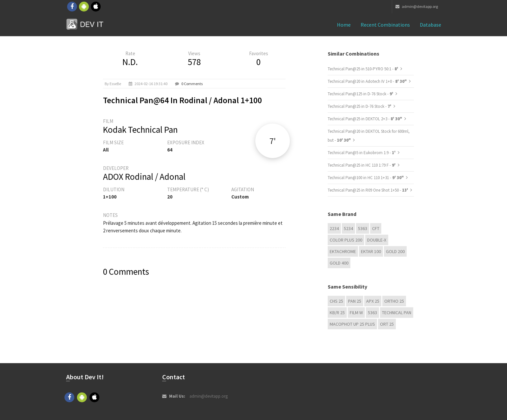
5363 (363, 228)
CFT (376, 228)
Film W (356, 313)
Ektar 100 (371, 251)
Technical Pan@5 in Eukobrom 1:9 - (362, 153)
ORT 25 (387, 324)
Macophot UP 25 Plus (352, 324)
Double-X (377, 240)
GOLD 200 (395, 251)
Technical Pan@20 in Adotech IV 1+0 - (367, 81)
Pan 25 (355, 301)
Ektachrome (343, 251)
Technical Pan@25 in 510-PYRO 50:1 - (363, 69)
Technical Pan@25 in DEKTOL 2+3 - (365, 119)
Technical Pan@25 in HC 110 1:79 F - (362, 165)
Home (344, 25)
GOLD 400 (339, 263)
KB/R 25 (337, 313)
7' (273, 141)
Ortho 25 (394, 301)
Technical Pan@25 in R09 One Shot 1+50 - (368, 190)
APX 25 (373, 301)
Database (431, 25)
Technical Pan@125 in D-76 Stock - (361, 94)
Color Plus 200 (346, 240)
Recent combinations (385, 25)
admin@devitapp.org (417, 6)
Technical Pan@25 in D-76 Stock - (360, 106)
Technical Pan (397, 313)
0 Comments (192, 84)
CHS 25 (336, 301)
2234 (334, 228)
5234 (348, 228)
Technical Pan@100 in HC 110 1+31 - (366, 178)
